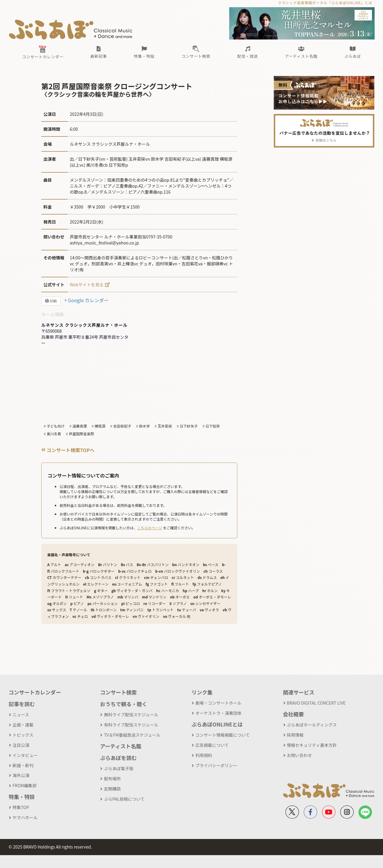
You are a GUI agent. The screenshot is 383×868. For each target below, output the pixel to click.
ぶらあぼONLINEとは (217, 724)
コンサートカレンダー (35, 692)
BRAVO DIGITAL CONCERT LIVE (316, 703)
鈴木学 (145, 426)
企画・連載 (23, 725)
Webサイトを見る (87, 285)
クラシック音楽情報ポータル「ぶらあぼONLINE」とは (325, 3)
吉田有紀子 (122, 426)
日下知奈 (213, 426)
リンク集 (202, 692)
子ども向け (56, 426)
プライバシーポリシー (216, 765)
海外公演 (21, 775)
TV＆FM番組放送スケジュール (132, 735)
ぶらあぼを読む (118, 758)
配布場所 (112, 779)
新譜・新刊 (23, 765)
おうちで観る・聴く (124, 704)
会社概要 (294, 714)
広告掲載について (212, 745)
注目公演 (21, 745)
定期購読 (112, 789)
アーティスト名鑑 (121, 746)
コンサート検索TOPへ (68, 450)
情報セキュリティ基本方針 (312, 745)
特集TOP (21, 807)
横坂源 (100, 426)
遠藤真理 (80, 426)
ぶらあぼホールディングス (312, 725)
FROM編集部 (25, 785)
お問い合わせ (300, 755)
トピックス (23, 735)
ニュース (21, 715)
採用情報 (295, 735)
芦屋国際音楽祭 (81, 434)
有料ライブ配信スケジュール (131, 725)
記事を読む (22, 704)
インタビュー (25, 755)
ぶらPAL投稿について (124, 799)
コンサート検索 (118, 692)
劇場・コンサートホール (218, 703)
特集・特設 (22, 797)
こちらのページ (150, 528)
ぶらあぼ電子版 (118, 768)
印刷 (51, 301)
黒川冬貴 (54, 434)
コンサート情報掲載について (223, 735)
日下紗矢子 (189, 426)
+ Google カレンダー (87, 300)
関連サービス (299, 692)
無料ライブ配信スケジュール (131, 715)
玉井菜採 (165, 426)
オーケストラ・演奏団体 (218, 713)
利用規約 (204, 755)
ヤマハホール (25, 817)
